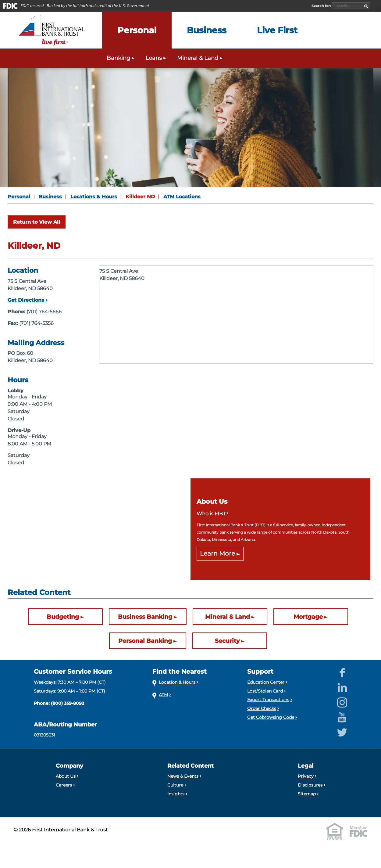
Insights (176, 794)
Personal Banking (145, 641)
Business (50, 197)
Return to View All (37, 222)
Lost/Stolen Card (265, 691)
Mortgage (308, 617)
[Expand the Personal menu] (137, 30)
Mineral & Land (228, 617)
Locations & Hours (94, 197)
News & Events (183, 776)
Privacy (306, 776)
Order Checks (262, 708)
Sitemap (307, 794)
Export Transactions (268, 700)
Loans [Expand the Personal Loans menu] (157, 58)
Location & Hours (177, 682)
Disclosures (310, 785)
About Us (66, 776)
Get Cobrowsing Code (271, 717)
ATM (163, 695)
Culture (175, 785)
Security (227, 641)
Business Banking (145, 617)
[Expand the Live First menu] (277, 30)
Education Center (266, 682)
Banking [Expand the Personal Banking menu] (121, 58)
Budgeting (63, 617)
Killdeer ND (140, 197)
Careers (64, 785)
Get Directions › (27, 300)
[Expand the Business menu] (207, 30)
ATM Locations (182, 197)
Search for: (322, 6)
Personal (19, 197)
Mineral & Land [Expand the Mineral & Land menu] (201, 58)
